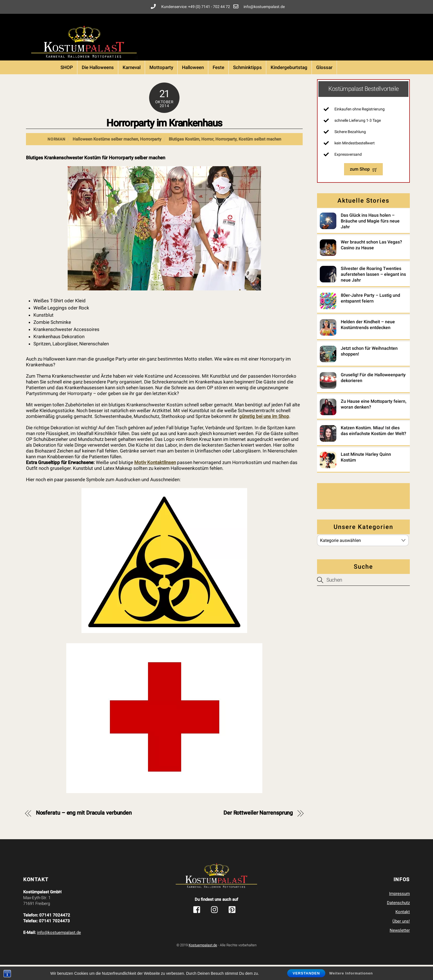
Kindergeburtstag (289, 83)
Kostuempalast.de (203, 960)
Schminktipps (247, 83)
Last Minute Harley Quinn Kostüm (366, 470)
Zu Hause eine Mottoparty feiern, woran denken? (374, 417)
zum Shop (363, 182)
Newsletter (400, 945)
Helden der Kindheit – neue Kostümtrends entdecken (368, 338)
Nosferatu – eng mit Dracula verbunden (84, 828)
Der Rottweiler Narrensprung (258, 828)
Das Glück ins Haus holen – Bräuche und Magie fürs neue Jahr (370, 234)
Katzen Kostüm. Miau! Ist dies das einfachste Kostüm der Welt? (373, 444)
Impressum (399, 909)
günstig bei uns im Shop (264, 431)
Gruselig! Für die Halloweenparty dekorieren (373, 391)
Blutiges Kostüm (184, 154)
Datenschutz (398, 918)
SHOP (67, 83)
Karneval (132, 83)
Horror (207, 154)
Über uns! (401, 936)
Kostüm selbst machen (260, 154)
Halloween (193, 83)
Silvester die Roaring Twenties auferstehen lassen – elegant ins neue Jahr (373, 288)
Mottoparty (161, 83)
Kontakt (403, 927)
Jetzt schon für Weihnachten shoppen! (369, 364)
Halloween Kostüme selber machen (105, 154)
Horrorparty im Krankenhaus (164, 138)
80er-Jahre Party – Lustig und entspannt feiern (370, 311)
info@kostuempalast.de (59, 948)
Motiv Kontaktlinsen (155, 478)
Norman (56, 154)
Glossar (324, 83)
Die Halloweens (98, 83)
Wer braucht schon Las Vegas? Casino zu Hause (371, 258)
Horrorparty (151, 154)
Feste (218, 83)
